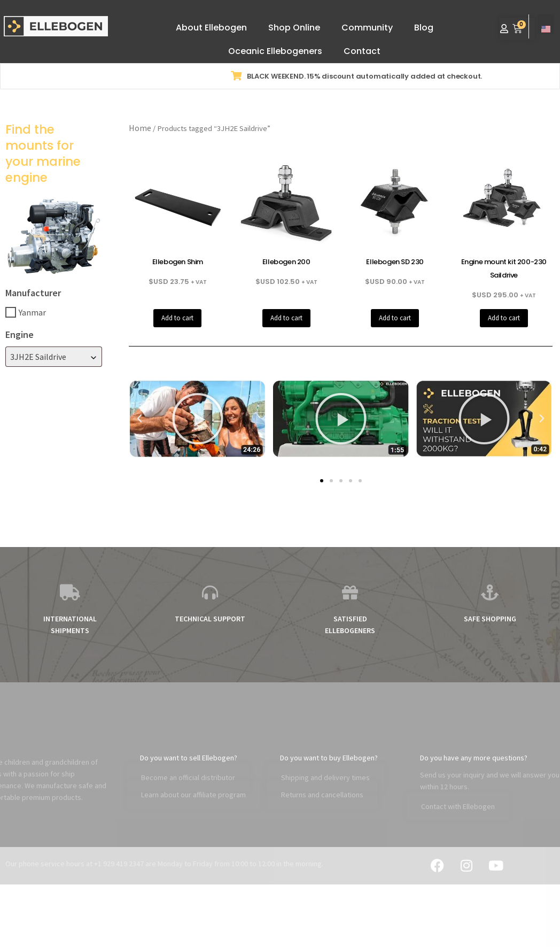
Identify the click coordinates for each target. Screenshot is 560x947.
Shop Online (294, 28)
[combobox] (54, 357)
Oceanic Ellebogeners (275, 51)
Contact (362, 51)
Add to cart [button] (177, 318)
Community (367, 28)
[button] (139, 419)
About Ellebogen (211, 28)
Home (140, 128)
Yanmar (32, 312)
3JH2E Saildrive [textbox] (38, 357)
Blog (424, 28)
